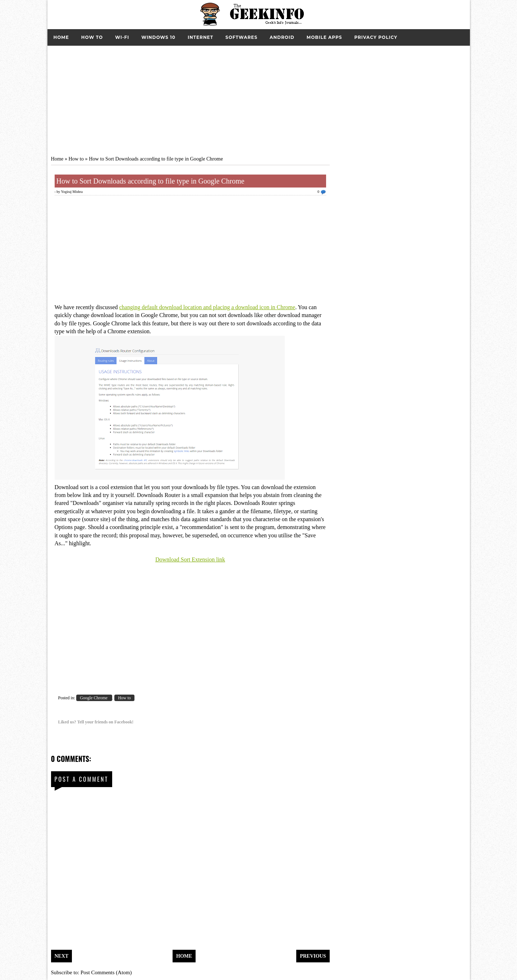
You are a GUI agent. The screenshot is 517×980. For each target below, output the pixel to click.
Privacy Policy (376, 37)
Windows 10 (158, 37)
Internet (200, 37)
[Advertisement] (259, 96)
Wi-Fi (122, 37)
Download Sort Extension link (190, 559)
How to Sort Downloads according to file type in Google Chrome (150, 181)
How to (92, 37)
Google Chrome (94, 698)
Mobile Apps (324, 37)
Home (61, 37)
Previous (313, 956)
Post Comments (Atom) (106, 972)
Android (282, 37)
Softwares (241, 37)
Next (62, 956)
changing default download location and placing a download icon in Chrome (207, 307)
